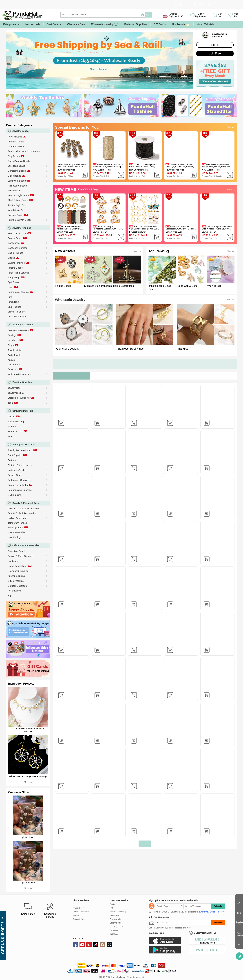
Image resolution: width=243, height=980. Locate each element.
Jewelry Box (14, 388)
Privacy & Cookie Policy (213, 912)
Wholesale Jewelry (105, 24)
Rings (11, 345)
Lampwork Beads (17, 181)
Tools (10, 403)
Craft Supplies (15, 455)
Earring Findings (16, 263)
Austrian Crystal (16, 142)
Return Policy (115, 915)
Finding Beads (15, 268)
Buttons (12, 460)
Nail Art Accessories (18, 518)
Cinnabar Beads (16, 146)
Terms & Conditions (81, 912)
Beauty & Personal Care (26, 503)
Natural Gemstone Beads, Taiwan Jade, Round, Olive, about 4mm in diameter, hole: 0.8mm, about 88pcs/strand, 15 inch (217, 166)
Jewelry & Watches (23, 325)
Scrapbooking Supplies (20, 490)
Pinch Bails (13, 302)
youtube (82, 945)
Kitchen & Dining (16, 576)
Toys (10, 595)
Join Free (215, 54)
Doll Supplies (15, 495)
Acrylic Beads (15, 137)
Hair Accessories (16, 532)
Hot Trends (181, 24)
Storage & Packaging (19, 398)
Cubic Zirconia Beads (19, 161)
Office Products (16, 581)
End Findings (15, 307)
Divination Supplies (18, 551)
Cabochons (14, 243)
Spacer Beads (15, 238)
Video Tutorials (205, 24)
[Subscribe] (183, 923)
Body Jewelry (15, 355)
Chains (11, 417)
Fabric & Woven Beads (20, 220)
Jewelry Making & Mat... (20, 450)
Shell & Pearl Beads (18, 200)
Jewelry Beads (20, 131)
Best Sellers (54, 24)
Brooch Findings (16, 312)
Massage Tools (15, 527)
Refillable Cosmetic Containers (24, 509)
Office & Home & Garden (26, 545)
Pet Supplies (14, 591)
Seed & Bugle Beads (18, 195)
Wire (10, 436)
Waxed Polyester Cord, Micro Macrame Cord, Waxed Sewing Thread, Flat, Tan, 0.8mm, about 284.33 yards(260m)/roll (108, 166)
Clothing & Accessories (20, 465)
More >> (28, 782)
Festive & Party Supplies (20, 556)
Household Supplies (18, 571)
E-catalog (114, 930)
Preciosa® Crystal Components (24, 151)
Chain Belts (14, 365)
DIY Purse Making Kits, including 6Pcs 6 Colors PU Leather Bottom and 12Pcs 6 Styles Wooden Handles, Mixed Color (71, 228)
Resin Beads (14, 190)
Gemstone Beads (17, 171)
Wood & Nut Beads (18, 210)
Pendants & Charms (18, 292)
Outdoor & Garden (17, 586)
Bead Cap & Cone (17, 233)
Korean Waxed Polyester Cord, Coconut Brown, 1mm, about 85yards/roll (142, 166)
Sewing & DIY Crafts (24, 444)
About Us (76, 904)
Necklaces (13, 340)
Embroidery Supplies (18, 480)
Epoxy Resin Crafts (18, 485)
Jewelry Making (16, 421)
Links (10, 287)
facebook (75, 945)
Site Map (76, 915)
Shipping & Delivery (118, 912)
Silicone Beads (15, 215)
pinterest (89, 945)
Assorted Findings (17, 316)
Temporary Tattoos (17, 523)
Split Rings (13, 282)
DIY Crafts (160, 24)
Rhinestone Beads (17, 186)
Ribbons (12, 426)
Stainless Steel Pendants (98, 286)
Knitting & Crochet (17, 470)
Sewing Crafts (15, 475)
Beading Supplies (22, 382)
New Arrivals (33, 24)
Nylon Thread (214, 286)
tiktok (96, 945)
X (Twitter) (109, 945)
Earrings (12, 335)
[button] (9, 60)
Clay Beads (14, 156)
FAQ (112, 908)
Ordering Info (115, 923)
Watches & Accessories (20, 374)
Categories (10, 24)
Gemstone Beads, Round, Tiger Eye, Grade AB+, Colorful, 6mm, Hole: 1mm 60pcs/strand (180, 166)
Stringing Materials (23, 411)
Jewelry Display (16, 393)
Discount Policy (79, 919)
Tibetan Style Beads (18, 205)
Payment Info (115, 919)
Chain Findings (15, 253)
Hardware (13, 561)
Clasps (11, 258)
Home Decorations (17, 566)
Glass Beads (14, 176)
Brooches (13, 369)
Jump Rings (14, 278)
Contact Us (114, 904)
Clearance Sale (76, 24)
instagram (103, 945)
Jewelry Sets (14, 350)
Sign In (215, 45)
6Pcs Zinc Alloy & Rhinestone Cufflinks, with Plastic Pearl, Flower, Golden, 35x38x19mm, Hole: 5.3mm (108, 228)
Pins (10, 297)
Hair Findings (15, 537)
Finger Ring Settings (18, 273)
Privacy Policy (78, 908)
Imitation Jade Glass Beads (160, 288)
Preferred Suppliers (136, 24)
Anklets (12, 360)
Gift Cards (114, 934)
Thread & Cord (15, 431)
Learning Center (117, 927)
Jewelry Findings (22, 228)
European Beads (16, 166)
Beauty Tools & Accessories (22, 513)
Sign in (201, 15)
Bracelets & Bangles (18, 330)
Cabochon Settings (18, 248)
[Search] (115, 15)
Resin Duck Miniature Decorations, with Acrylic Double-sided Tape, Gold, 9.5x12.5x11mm (181, 228)
